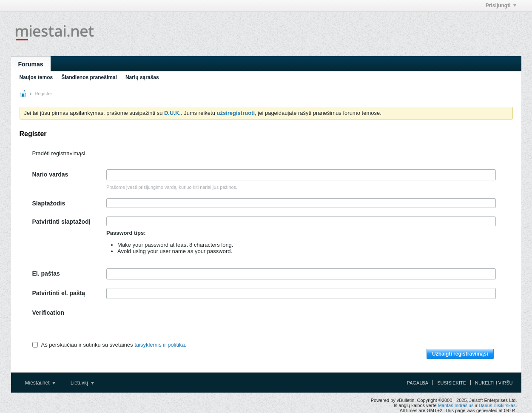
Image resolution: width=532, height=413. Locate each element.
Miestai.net (40, 383)
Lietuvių (82, 383)
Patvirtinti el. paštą (59, 293)
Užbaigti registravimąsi (460, 354)
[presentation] (171, 324)
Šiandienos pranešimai (89, 77)
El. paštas (46, 273)
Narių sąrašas (142, 77)
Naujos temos (36, 77)
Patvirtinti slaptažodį (61, 222)
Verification (48, 313)
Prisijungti (501, 6)
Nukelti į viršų (494, 383)
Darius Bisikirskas (497, 405)
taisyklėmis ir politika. (160, 345)
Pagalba (418, 383)
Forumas (31, 64)
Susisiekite (452, 383)
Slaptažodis (49, 203)
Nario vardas (50, 174)
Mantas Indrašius (456, 405)
